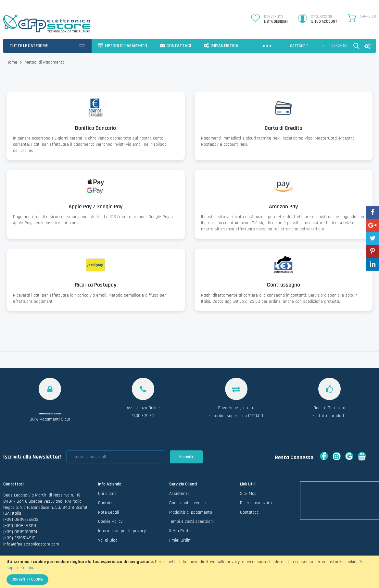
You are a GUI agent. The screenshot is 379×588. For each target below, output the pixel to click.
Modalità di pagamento (191, 512)
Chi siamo (107, 494)
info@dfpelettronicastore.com (31, 544)
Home (13, 62)
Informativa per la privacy (122, 531)
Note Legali (108, 512)
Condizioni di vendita (188, 503)
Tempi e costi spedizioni (191, 521)
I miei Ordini (180, 540)
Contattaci (250, 512)
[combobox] (339, 46)
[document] (190, 572)
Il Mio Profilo (181, 531)
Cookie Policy (110, 521)
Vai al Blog (108, 540)
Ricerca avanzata (256, 503)
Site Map (248, 494)
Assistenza (179, 494)
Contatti (106, 503)
